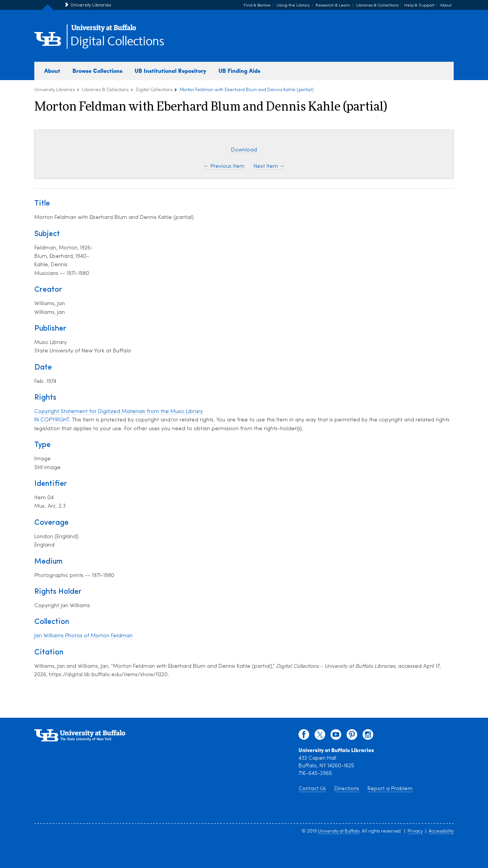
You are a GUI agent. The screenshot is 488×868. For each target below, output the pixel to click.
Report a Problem (390, 789)
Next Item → (269, 166)
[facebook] (304, 736)
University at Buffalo (339, 831)
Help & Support (419, 6)
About (446, 6)
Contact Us (312, 789)
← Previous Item (224, 166)
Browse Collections (97, 71)
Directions (347, 789)
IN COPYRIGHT (52, 420)
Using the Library (293, 6)
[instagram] (368, 736)
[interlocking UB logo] (104, 31)
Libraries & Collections (377, 6)
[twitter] (320, 736)
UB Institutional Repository (170, 71)
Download (244, 150)
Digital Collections (117, 42)
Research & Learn (333, 6)
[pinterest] (352, 736)
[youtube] (336, 736)
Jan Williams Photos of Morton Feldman (83, 636)
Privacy (415, 831)
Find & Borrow (257, 6)
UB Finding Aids (239, 71)
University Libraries (91, 5)
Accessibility (441, 831)
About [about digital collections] (52, 71)
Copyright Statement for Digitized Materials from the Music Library (119, 412)
